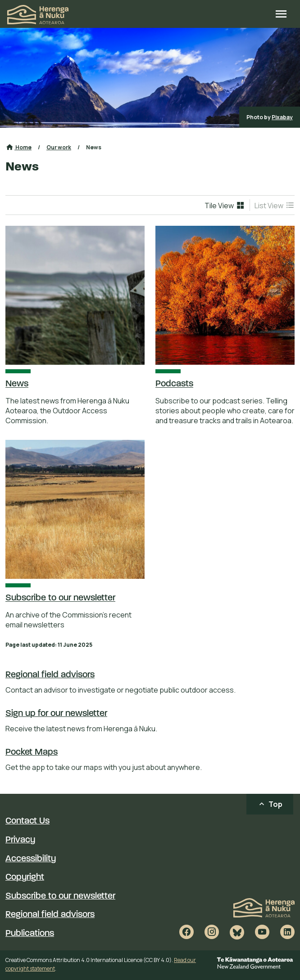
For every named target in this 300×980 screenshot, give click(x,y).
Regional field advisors (50, 675)
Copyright (25, 877)
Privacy (20, 840)
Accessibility (31, 859)
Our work (59, 147)
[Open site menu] (281, 15)
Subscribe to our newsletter (60, 896)
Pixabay (282, 117)
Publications (30, 934)
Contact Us (27, 821)
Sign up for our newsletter (56, 714)
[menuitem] (225, 205)
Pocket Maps (32, 752)
